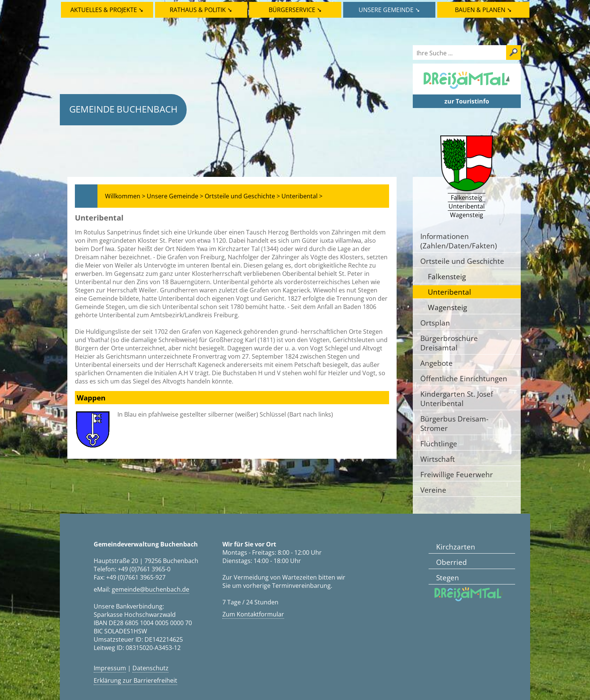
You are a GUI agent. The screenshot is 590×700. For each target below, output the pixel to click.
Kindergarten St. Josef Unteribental (457, 399)
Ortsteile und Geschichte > (242, 196)
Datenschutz (151, 668)
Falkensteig (447, 276)
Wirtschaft (438, 459)
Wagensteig (447, 307)
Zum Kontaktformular (253, 614)
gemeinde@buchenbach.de (151, 589)
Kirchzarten (456, 547)
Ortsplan (435, 323)
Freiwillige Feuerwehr (457, 474)
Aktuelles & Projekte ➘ (107, 10)
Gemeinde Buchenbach (123, 109)
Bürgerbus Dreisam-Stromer (454, 423)
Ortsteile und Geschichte (462, 261)
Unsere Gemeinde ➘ (389, 10)
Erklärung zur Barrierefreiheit (135, 680)
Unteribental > (302, 196)
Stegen (448, 577)
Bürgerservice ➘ (295, 10)
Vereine (433, 490)
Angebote (436, 363)
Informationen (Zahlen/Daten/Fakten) (459, 241)
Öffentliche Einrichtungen (464, 378)
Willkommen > (125, 196)
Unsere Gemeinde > (175, 196)
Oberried (452, 562)
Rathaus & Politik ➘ (201, 10)
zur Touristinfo (467, 101)
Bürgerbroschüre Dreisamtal (449, 343)
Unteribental (449, 292)
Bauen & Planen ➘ (483, 10)
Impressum (110, 668)
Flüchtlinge (439, 444)
